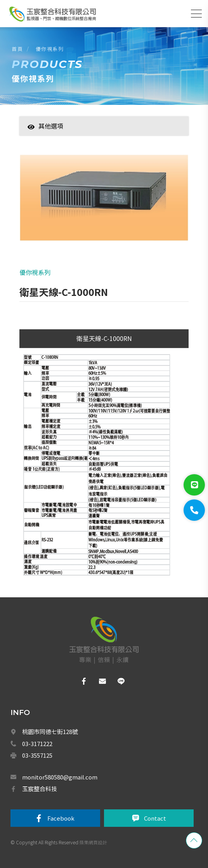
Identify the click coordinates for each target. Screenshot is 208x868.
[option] (104, 202)
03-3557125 (37, 755)
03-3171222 (37, 744)
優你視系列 (50, 49)
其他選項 (45, 126)
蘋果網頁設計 (93, 842)
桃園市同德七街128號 (50, 731)
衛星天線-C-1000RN (104, 338)
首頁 (17, 49)
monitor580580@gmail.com (60, 777)
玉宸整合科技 (40, 789)
